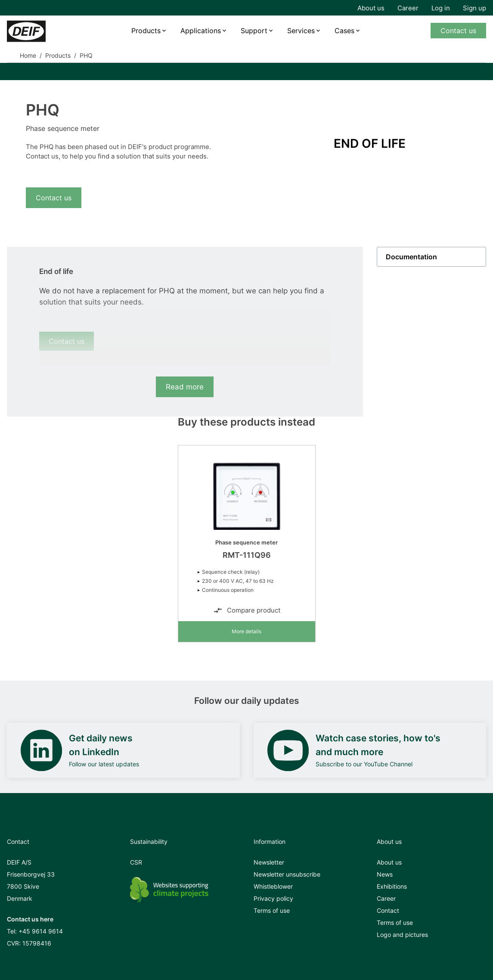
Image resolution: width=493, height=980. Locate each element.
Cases (344, 31)
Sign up (474, 8)
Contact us (458, 31)
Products (146, 31)
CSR (136, 862)
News (385, 874)
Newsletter (269, 862)
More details (246, 631)
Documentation (411, 257)
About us (371, 8)
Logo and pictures (402, 935)
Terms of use (272, 910)
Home (28, 55)
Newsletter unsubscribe (287, 874)
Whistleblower (273, 886)
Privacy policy (273, 898)
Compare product (247, 610)
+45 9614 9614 (41, 931)
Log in (441, 8)
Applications (201, 31)
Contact (388, 910)
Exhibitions (392, 886)
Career (408, 8)
